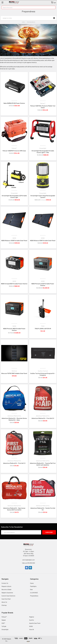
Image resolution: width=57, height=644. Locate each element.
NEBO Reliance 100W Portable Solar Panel (14, 240)
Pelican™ (4, 617)
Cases (32, 583)
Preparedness (31, 22)
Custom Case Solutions (8, 596)
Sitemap (4, 605)
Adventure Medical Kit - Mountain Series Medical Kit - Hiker (14, 419)
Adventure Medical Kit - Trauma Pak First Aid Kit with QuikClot (43, 464)
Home (23, 22)
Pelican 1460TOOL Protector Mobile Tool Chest (43, 107)
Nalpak (4, 620)
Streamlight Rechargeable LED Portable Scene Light (14, 196)
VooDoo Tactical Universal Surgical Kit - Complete (43, 374)
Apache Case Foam (35, 623)
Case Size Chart (6, 599)
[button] (54, 18)
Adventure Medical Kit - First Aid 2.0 (43, 418)
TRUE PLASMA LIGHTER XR (43, 329)
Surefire (32, 620)
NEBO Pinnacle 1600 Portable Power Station (14, 329)
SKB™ (3, 623)
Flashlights (33, 586)
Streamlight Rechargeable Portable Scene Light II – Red (43, 152)
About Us (4, 602)
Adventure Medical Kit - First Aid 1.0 (14, 463)
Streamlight (5, 629)
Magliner (32, 617)
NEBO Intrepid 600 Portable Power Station (14, 284)
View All (31, 629)
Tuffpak (4, 626)
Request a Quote (6, 586)
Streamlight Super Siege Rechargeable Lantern (43, 196)
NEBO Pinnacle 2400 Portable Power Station (43, 284)
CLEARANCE (34, 593)
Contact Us (5, 583)
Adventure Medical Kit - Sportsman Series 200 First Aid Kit (14, 509)
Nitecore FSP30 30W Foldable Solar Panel (14, 373)
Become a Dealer (6, 589)
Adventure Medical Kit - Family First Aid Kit (43, 509)
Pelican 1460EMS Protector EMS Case (14, 151)
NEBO (31, 626)
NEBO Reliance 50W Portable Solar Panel (43, 240)
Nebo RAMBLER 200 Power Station (14, 103)
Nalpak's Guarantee (7, 593)
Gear (31, 589)
